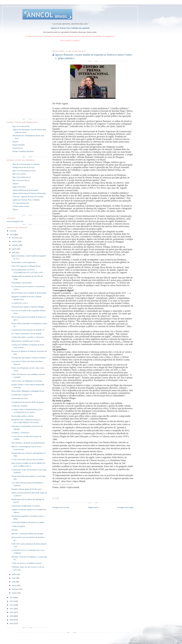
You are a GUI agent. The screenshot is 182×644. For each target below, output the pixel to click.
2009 (12, 616)
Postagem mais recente (61, 507)
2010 (12, 612)
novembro (16, 238)
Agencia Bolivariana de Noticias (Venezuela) (29, 193)
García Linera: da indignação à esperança (27, 381)
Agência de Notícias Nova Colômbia (26, 200)
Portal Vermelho (19, 145)
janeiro (15, 593)
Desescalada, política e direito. (23, 416)
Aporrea (16, 184)
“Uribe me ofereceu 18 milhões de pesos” (27, 563)
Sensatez (15, 530)
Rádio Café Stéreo (19, 187)
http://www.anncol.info (21, 126)
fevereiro (15, 589)
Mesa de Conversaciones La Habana (26, 164)
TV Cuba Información (21, 203)
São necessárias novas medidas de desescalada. (29, 293)
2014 (12, 597)
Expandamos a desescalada (21, 283)
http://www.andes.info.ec (22, 177)
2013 (12, 601)
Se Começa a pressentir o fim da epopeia (26, 334)
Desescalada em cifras (20, 398)
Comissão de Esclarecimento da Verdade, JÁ (28, 330)
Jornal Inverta (18, 148)
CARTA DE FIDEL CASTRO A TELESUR (28, 337)
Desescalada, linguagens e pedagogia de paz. (28, 391)
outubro (15, 241)
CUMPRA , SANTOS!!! (20, 433)
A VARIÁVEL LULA (19, 303)
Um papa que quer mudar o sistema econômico (29, 358)
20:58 (57, 498)
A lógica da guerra (18, 526)
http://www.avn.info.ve (21, 180)
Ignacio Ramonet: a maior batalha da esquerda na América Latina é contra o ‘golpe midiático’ (93, 56)
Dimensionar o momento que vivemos (26, 341)
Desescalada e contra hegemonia (23, 262)
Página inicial (93, 507)
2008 (12, 620)
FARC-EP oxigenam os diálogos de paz (26, 266)
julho (14, 252)
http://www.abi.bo (19, 174)
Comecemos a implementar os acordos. (26, 506)
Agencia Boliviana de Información (25, 190)
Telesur (15, 209)
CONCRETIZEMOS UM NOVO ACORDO (28, 522)
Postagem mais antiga (125, 507)
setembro (16, 245)
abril (14, 582)
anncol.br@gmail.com (15, 221)
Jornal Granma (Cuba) (21, 206)
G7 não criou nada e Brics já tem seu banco (27, 459)
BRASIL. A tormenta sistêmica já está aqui (27, 534)
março (15, 585)
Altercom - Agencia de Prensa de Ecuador (28, 197)
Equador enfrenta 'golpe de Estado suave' (27, 489)
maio (14, 578)
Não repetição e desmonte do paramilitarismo (28, 443)
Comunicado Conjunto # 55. (22, 395)
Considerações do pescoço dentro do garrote (28, 402)
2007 (12, 623)
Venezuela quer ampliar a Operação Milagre (28, 307)
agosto (15, 249)
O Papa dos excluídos (19, 406)
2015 (12, 235)
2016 (12, 231)
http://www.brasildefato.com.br (24, 171)
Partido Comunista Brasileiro (23, 151)
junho (14, 574)
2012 (12, 605)
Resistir (15, 142)
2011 (12, 609)
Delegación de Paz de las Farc (24, 167)
